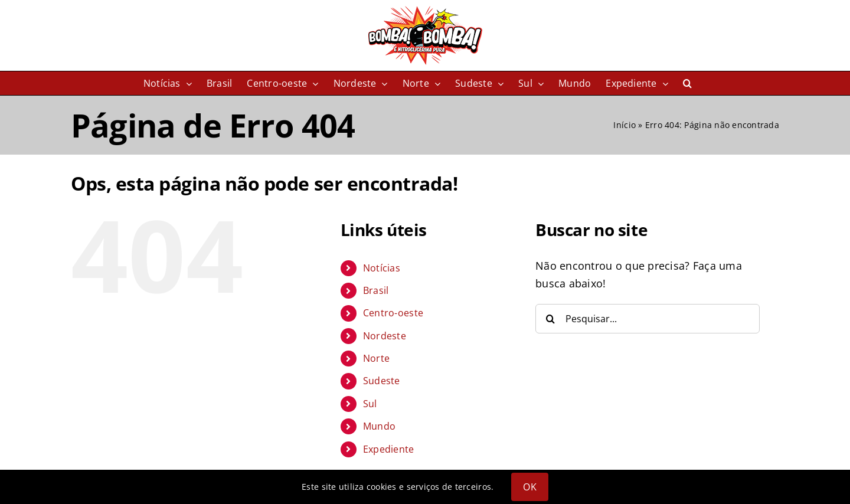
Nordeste (385, 336)
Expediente (389, 449)
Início (625, 125)
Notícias (382, 268)
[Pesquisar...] (648, 319)
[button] (687, 83)
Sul (370, 404)
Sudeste (382, 381)
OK (529, 487)
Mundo (379, 426)
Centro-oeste (393, 313)
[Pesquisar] (550, 319)
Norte (376, 358)
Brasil (376, 290)
